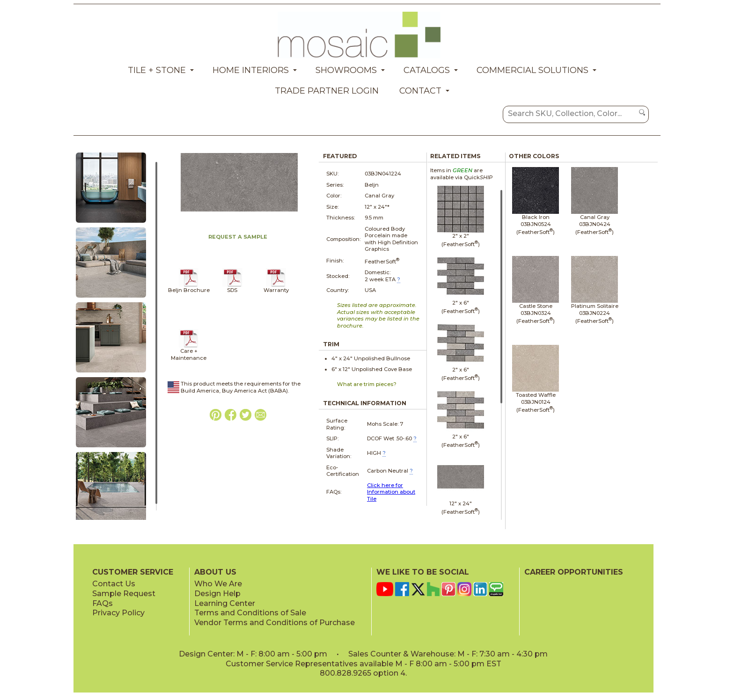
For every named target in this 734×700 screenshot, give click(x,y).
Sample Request (124, 594)
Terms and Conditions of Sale (250, 613)
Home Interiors (251, 70)
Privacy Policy (118, 613)
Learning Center (225, 603)
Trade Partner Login (327, 91)
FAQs (103, 603)
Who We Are (218, 584)
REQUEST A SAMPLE (238, 237)
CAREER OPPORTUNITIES (574, 572)
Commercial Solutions (532, 70)
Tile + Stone (157, 70)
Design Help (217, 594)
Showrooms (346, 70)
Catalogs (427, 70)
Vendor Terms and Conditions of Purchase (275, 623)
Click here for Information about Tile (391, 492)
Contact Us (114, 584)
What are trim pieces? (367, 384)
